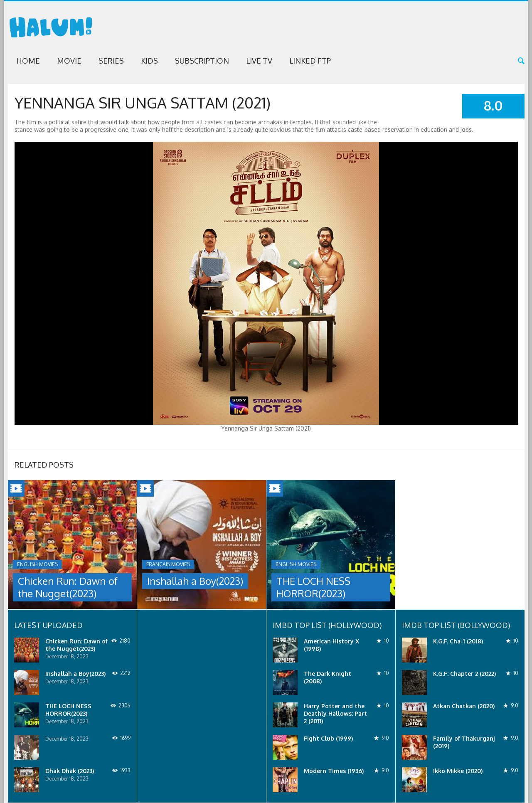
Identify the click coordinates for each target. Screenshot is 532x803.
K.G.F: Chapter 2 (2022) (464, 674)
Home (28, 61)
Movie (69, 61)
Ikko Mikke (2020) (458, 771)
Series (111, 61)
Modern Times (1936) (334, 771)
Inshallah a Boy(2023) (195, 581)
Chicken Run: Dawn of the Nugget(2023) (68, 587)
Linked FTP (310, 61)
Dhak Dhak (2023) (70, 771)
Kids (149, 61)
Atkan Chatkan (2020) (464, 706)
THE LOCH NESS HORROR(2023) (313, 587)
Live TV (259, 61)
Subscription (202, 61)
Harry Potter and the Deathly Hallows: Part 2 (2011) (335, 713)
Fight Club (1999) (328, 738)
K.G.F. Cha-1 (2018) (458, 641)
